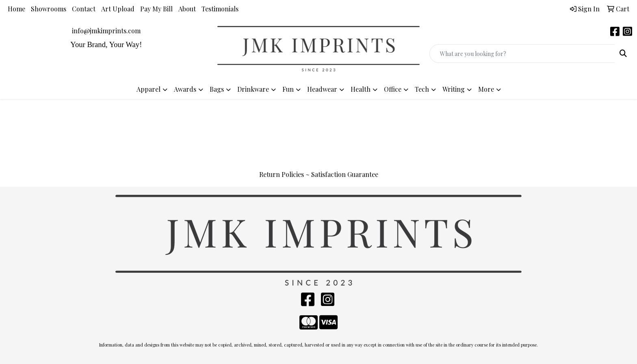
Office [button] (393, 89)
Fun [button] (288, 89)
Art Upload (118, 9)
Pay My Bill (156, 9)
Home (16, 9)
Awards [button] (185, 89)
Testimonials (220, 9)
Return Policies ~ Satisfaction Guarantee (319, 174)
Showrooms (49, 9)
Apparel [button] (148, 89)
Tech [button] (422, 89)
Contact (84, 9)
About (187, 9)
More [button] (486, 89)
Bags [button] (217, 89)
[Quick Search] (522, 54)
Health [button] (361, 89)
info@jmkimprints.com (106, 31)
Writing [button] (454, 89)
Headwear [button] (322, 89)
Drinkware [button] (253, 89)
